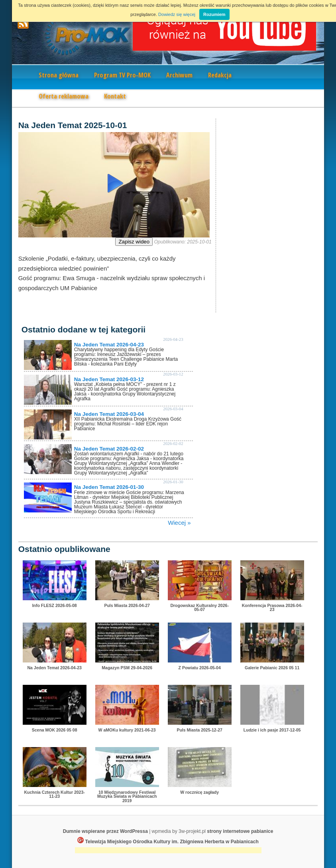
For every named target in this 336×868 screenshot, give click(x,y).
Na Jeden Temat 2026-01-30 (109, 487)
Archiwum (179, 75)
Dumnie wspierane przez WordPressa (105, 831)
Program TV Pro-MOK (122, 75)
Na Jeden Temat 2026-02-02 (109, 449)
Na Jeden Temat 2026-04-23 (109, 345)
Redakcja (220, 75)
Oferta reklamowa (64, 96)
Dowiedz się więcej (177, 14)
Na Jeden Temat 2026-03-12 (109, 379)
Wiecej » (179, 523)
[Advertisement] (168, 851)
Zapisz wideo (134, 242)
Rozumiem (214, 14)
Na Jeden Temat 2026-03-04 (109, 414)
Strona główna (59, 75)
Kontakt (115, 96)
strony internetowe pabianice (240, 831)
